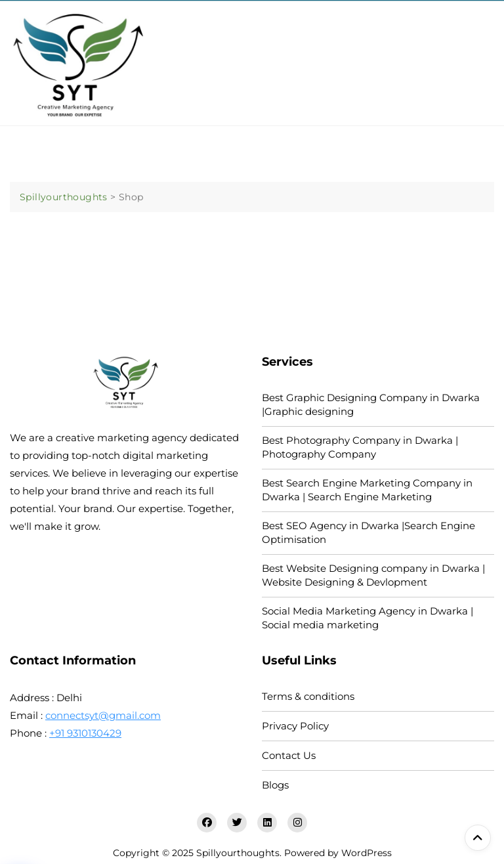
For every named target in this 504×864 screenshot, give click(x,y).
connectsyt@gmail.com (103, 715)
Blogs (275, 785)
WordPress (367, 853)
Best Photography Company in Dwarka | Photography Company (360, 447)
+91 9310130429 (85, 733)
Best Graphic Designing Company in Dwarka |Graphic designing (371, 404)
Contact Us (289, 755)
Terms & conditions (308, 696)
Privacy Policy (295, 726)
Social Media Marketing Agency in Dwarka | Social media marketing (367, 618)
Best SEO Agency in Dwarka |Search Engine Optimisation (368, 532)
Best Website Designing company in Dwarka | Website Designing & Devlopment (373, 575)
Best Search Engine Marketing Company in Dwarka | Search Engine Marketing (367, 490)
